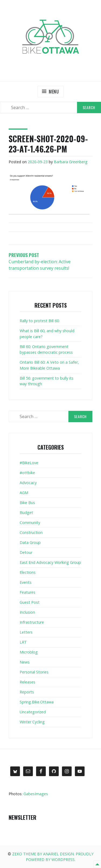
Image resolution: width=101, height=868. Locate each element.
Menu (54, 92)
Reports (27, 692)
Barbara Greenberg (71, 162)
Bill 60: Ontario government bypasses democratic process (46, 350)
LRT (23, 642)
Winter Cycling (32, 722)
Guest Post (30, 602)
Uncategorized (33, 712)
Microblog (29, 652)
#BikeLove (29, 463)
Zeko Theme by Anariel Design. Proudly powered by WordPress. (53, 857)
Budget (26, 513)
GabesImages (36, 794)
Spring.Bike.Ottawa (37, 702)
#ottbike (27, 473)
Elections (28, 572)
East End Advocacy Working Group (50, 562)
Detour (26, 552)
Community (30, 522)
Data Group (30, 542)
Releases (27, 682)
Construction (31, 532)
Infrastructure (32, 622)
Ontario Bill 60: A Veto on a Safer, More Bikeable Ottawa (49, 365)
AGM (24, 493)
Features (27, 592)
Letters (26, 632)
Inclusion (27, 612)
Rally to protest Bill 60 (39, 321)
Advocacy (28, 483)
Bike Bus (27, 503)
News (25, 662)
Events (26, 582)
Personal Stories (34, 672)
